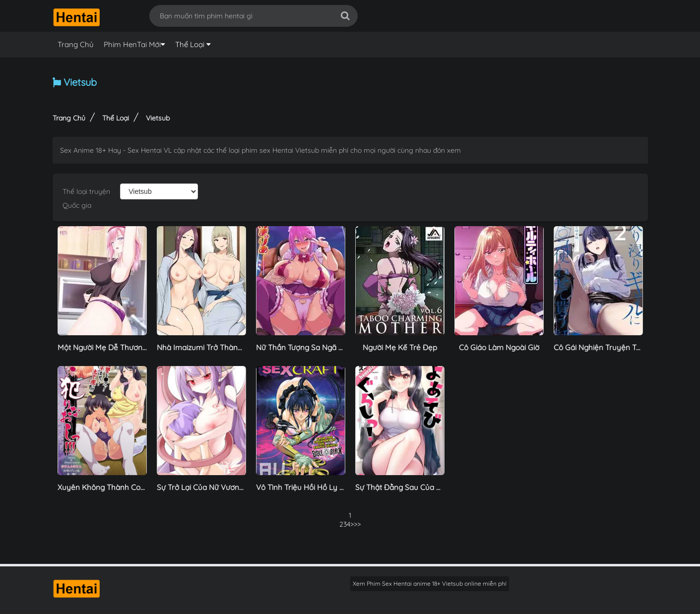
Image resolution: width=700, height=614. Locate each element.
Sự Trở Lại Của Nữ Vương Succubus (218, 487)
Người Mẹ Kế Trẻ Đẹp (400, 347)
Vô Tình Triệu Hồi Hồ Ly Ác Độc (310, 487)
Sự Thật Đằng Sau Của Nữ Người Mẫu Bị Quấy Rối (442, 487)
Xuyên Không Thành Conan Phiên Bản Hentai (137, 487)
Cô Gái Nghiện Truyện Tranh (603, 347)
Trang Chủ (76, 44)
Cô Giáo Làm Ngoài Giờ (499, 347)
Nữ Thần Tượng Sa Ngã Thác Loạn (316, 347)
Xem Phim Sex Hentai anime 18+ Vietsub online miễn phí (430, 583)
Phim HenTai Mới (132, 44)
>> (354, 524)
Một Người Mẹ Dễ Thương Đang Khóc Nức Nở (136, 347)
